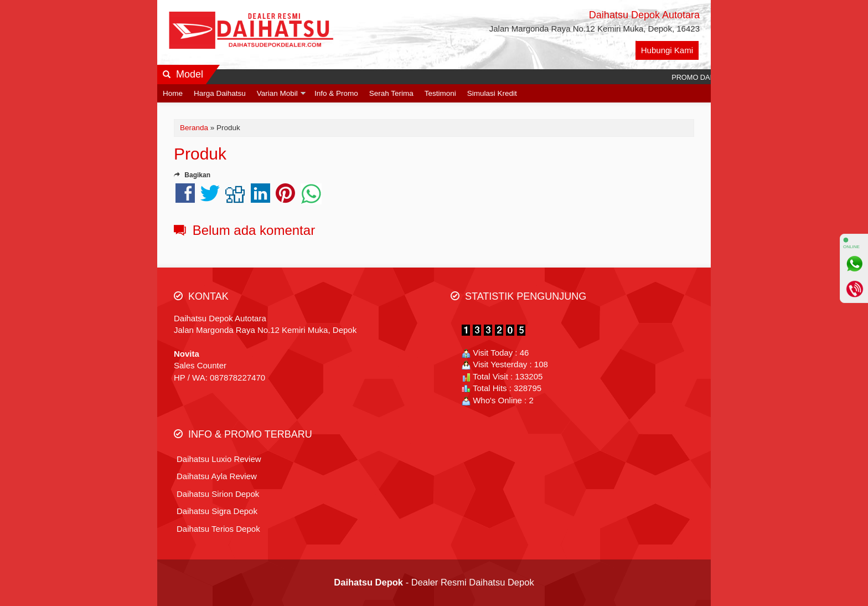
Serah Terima (391, 93)
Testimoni (440, 93)
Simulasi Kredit (492, 93)
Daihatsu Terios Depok (218, 529)
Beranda (194, 128)
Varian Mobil (277, 93)
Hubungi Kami (667, 50)
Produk (200, 154)
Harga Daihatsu (220, 93)
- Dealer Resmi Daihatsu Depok (434, 582)
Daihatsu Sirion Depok (218, 494)
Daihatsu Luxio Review (219, 459)
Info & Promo (336, 93)
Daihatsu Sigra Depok (217, 511)
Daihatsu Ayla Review (217, 476)
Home (173, 93)
